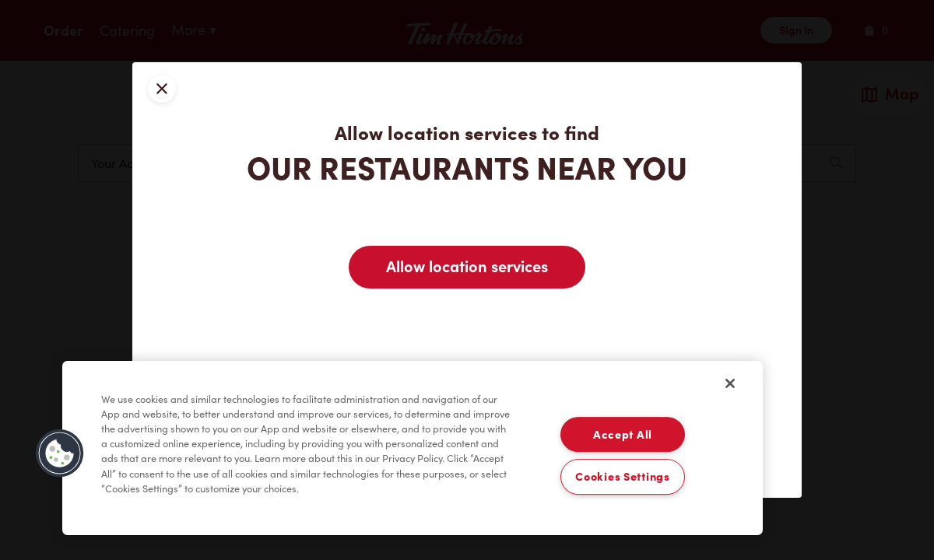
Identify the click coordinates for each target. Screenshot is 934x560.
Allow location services (467, 267)
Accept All (623, 434)
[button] (60, 453)
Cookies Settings (623, 477)
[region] (413, 448)
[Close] (730, 383)
